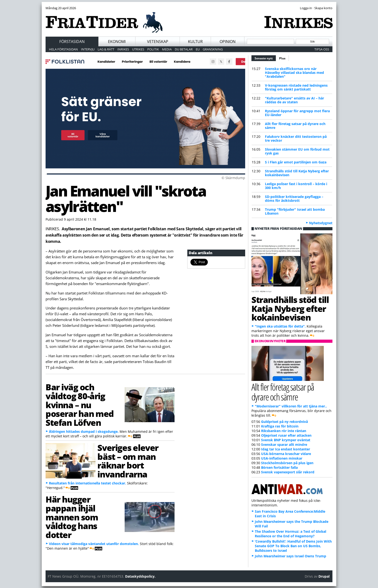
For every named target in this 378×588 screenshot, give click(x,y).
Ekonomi (117, 42)
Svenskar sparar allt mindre (284, 444)
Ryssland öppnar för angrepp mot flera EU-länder (297, 113)
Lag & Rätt (106, 49)
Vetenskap (158, 42)
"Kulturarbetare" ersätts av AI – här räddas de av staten (294, 100)
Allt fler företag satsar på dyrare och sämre (295, 126)
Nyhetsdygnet (321, 223)
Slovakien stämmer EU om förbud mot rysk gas (297, 151)
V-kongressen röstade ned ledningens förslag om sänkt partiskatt (296, 87)
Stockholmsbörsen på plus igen (287, 463)
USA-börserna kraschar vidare (286, 454)
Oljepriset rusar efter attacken (286, 435)
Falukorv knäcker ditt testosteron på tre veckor (296, 138)
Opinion (228, 42)
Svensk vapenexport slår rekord (288, 472)
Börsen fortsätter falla (279, 467)
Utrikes (138, 49)
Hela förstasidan (63, 49)
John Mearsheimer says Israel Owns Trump (290, 556)
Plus (282, 58)
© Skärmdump (233, 178)
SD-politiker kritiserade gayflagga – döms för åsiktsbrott (294, 199)
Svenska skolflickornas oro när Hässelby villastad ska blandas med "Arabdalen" (294, 73)
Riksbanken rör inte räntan (284, 431)
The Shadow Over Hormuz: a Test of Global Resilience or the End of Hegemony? (290, 534)
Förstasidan (72, 42)
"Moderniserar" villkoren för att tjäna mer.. (291, 406)
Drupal (324, 576)
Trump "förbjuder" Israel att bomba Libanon (295, 211)
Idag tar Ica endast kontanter (286, 449)
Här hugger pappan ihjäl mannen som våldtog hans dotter (72, 517)
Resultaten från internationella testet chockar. (88, 483)
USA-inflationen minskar (282, 458)
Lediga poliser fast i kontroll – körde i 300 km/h (296, 186)
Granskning (213, 49)
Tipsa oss (322, 49)
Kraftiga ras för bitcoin (280, 426)
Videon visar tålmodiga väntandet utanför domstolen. (94, 544)
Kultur (195, 42)
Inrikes (123, 49)
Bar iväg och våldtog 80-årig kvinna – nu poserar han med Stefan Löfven (80, 405)
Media (167, 49)
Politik (153, 49)
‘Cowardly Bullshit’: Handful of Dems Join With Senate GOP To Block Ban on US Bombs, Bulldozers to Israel (293, 546)
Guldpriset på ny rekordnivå (284, 422)
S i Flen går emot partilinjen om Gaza (296, 162)
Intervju (88, 49)
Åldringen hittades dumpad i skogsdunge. (84, 431)
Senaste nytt (265, 58)
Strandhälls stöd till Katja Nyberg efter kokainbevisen (297, 173)
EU (198, 49)
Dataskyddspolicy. (140, 576)
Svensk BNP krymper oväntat (286, 440)
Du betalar (184, 49)
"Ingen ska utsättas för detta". (280, 326)
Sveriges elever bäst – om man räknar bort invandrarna (128, 461)
